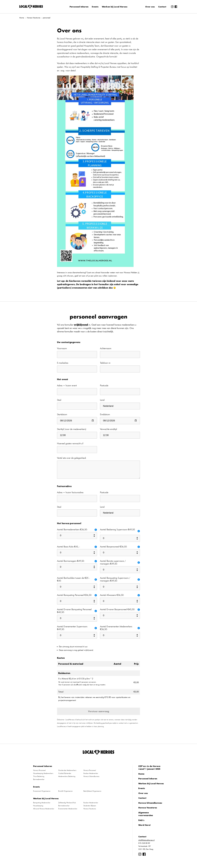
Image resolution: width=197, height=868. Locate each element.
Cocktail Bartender (65, 773)
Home (22, 18)
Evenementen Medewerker (68, 809)
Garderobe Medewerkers (67, 770)
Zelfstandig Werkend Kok (67, 803)
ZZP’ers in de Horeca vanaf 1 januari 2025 (149, 768)
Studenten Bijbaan (90, 806)
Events (95, 7)
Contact (162, 7)
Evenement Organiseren (42, 791)
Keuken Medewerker (91, 773)
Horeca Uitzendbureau (91, 776)
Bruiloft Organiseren (65, 791)
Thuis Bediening (39, 776)
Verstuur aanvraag (99, 711)
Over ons (150, 7)
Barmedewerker (39, 779)
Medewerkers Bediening (67, 776)
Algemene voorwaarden (146, 814)
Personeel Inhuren (79, 7)
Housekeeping (38, 806)
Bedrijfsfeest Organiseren (92, 791)
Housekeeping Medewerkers (43, 773)
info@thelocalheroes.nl (146, 840)
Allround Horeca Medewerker (44, 809)
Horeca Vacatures (34, 18)
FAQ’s (141, 820)
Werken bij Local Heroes (115, 7)
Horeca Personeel (39, 770)
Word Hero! (144, 825)
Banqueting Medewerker (42, 803)
